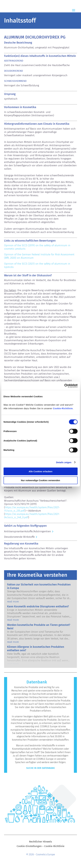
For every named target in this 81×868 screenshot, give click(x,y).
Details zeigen (64, 462)
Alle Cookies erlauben (40, 471)
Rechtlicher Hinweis (40, 842)
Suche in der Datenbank (40, 768)
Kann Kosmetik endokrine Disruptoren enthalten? (38, 606)
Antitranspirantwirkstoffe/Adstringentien (27, 531)
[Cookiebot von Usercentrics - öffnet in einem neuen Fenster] (64, 386)
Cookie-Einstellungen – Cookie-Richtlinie (40, 846)
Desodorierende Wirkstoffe (19, 537)
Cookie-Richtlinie (63, 408)
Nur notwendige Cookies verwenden (40, 480)
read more (13, 602)
